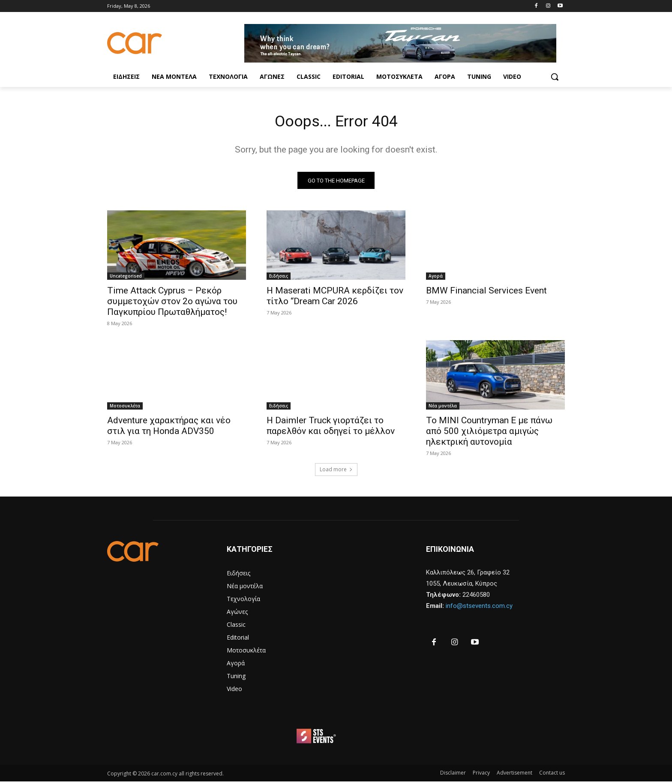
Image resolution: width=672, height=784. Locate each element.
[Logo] (176, 43)
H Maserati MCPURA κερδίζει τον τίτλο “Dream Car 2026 (335, 298)
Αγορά (436, 278)
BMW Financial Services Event (486, 293)
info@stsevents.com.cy (479, 608)
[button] (555, 77)
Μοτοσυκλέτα (125, 408)
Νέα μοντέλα (443, 408)
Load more (336, 472)
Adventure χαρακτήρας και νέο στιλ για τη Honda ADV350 (169, 428)
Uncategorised (126, 278)
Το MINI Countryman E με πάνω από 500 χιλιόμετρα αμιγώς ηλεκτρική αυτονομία (489, 434)
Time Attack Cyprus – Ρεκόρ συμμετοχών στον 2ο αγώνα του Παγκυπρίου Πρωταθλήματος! (172, 304)
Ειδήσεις (279, 278)
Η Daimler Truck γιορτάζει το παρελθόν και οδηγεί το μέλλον (331, 428)
